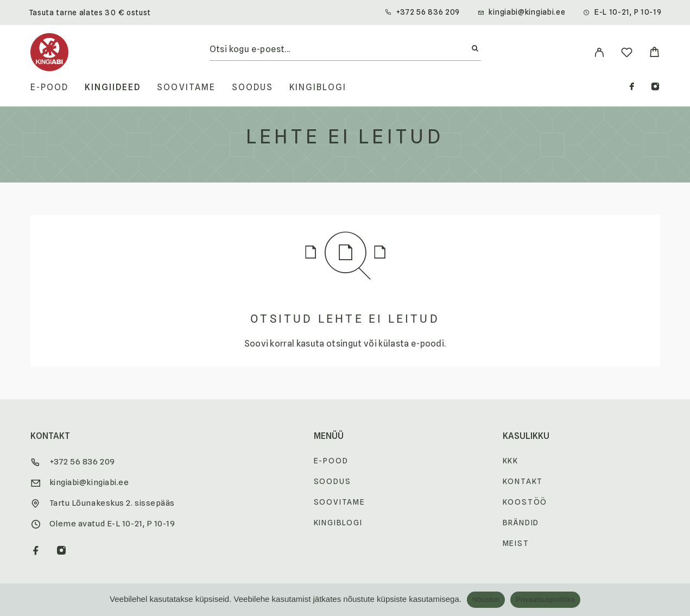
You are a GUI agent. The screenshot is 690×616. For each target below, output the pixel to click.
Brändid (521, 523)
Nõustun (486, 599)
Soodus (252, 87)
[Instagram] (655, 88)
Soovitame (186, 87)
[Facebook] (632, 88)
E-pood (49, 87)
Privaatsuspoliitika (545, 599)
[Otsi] (475, 49)
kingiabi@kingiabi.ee (527, 12)
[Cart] (654, 54)
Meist (516, 543)
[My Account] (599, 52)
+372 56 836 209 (428, 12)
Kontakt (523, 481)
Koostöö (525, 502)
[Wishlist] (627, 54)
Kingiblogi (318, 87)
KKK (511, 461)
